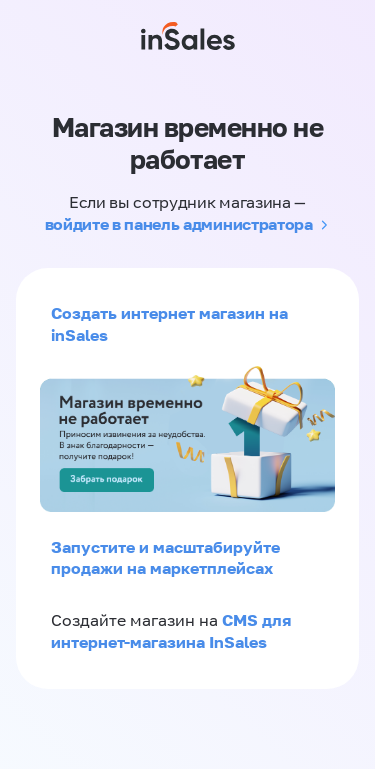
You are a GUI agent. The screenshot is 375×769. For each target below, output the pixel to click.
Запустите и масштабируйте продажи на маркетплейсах (165, 558)
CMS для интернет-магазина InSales (171, 631)
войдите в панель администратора (179, 224)
